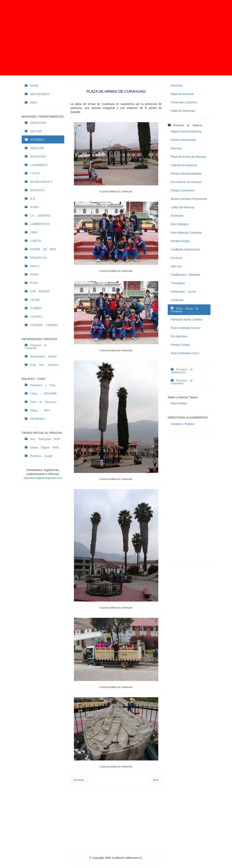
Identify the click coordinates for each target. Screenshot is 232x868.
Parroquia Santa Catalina (186, 319)
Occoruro (177, 258)
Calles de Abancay (182, 207)
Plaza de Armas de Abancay (188, 157)
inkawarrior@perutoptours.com (43, 478)
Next (156, 780)
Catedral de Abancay (184, 165)
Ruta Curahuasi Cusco (185, 353)
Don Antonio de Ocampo (186, 182)
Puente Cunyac (180, 345)
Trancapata (178, 283)
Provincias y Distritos (184, 102)
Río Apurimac (179, 336)
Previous (79, 780)
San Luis (176, 266)
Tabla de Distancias (183, 111)
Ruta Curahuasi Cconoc (186, 328)
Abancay (176, 148)
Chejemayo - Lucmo (183, 292)
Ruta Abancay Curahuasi (186, 233)
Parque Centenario (183, 190)
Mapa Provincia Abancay (186, 131)
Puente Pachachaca (183, 140)
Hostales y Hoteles (182, 424)
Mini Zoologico (180, 224)
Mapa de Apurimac (182, 94)
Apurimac (177, 85)
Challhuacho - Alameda (185, 275)
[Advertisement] (116, 38)
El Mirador (177, 216)
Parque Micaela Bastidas (186, 174)
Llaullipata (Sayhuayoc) (185, 249)
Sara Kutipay (179, 403)
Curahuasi (177, 300)
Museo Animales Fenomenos (189, 199)
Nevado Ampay (180, 241)
